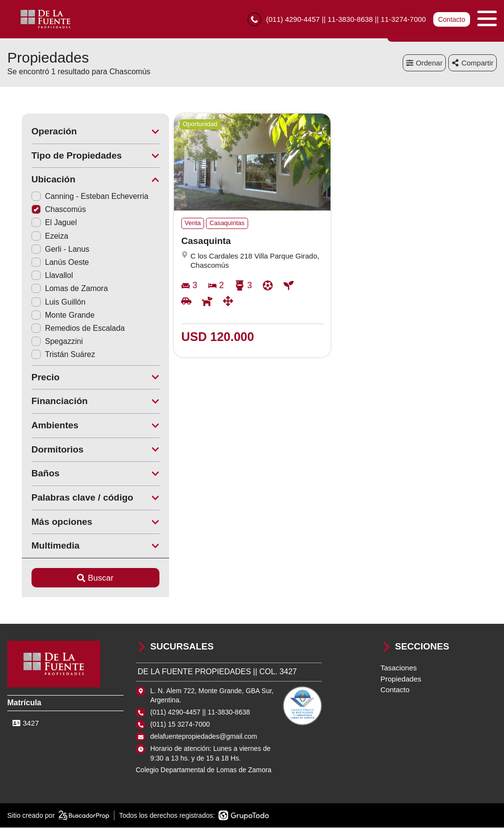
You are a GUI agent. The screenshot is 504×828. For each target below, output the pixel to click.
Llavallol (38, 276)
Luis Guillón (44, 302)
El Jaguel (40, 223)
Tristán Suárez (49, 355)
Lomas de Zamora (55, 289)
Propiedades (401, 679)
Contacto (452, 19)
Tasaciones (399, 668)
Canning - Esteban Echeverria (75, 197)
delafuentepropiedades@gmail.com (204, 737)
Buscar (81, 578)
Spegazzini (43, 342)
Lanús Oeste (46, 263)
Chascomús (44, 210)
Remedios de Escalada (64, 329)
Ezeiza (35, 236)
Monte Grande (48, 316)
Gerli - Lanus (46, 250)
